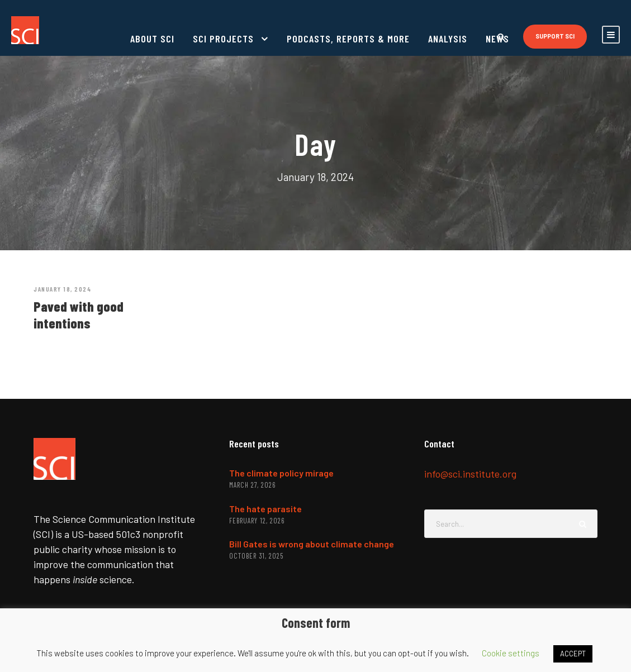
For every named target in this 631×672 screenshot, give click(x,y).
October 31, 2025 (256, 556)
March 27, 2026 (252, 485)
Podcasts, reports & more (348, 39)
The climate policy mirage (281, 473)
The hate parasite (265, 509)
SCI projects (223, 39)
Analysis (448, 39)
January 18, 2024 (62, 289)
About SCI (152, 39)
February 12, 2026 (257, 521)
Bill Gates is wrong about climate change (312, 544)
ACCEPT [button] (573, 654)
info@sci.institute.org (470, 474)
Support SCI (555, 36)
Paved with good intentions (79, 314)
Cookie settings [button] (511, 653)
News (497, 39)
